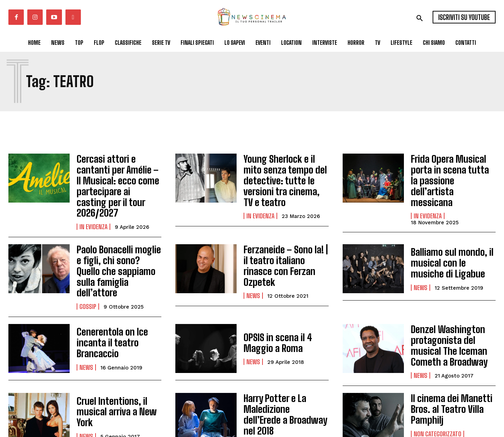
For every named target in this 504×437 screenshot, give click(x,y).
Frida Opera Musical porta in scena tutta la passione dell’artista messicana (448, 172)
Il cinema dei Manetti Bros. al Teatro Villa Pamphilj (446, 368)
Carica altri (33, 412)
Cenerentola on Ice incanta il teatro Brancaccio (107, 308)
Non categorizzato (437, 390)
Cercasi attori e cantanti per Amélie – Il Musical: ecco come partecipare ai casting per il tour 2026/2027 (118, 177)
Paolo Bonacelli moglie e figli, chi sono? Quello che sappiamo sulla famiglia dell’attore (118, 244)
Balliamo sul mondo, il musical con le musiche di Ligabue (450, 244)
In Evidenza (93, 208)
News (253, 267)
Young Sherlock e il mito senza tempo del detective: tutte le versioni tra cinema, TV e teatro (284, 177)
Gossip (88, 272)
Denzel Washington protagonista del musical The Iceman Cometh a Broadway (453, 308)
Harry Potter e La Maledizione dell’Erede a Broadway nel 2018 (283, 371)
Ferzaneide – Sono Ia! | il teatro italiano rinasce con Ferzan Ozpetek (283, 244)
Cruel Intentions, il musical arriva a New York (112, 371)
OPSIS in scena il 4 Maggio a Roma (273, 307)
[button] (420, 18)
